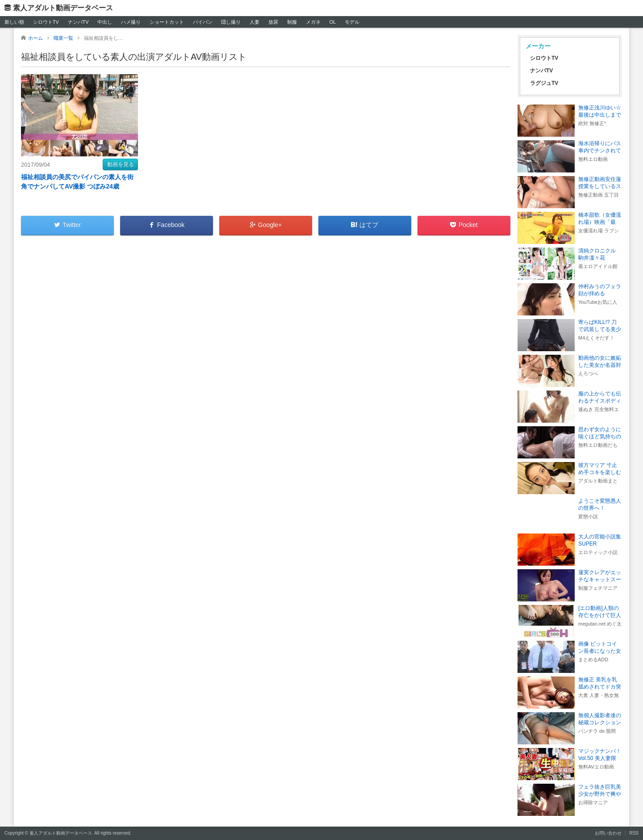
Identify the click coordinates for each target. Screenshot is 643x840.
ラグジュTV (544, 83)
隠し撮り (231, 22)
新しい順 (14, 22)
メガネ (313, 22)
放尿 (273, 22)
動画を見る (121, 164)
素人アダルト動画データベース (63, 8)
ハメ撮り (131, 22)
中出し (105, 22)
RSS (634, 833)
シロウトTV (46, 22)
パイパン (203, 22)
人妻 (255, 22)
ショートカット (167, 22)
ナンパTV (78, 22)
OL (332, 22)
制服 (292, 22)
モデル (352, 22)
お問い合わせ (608, 833)
